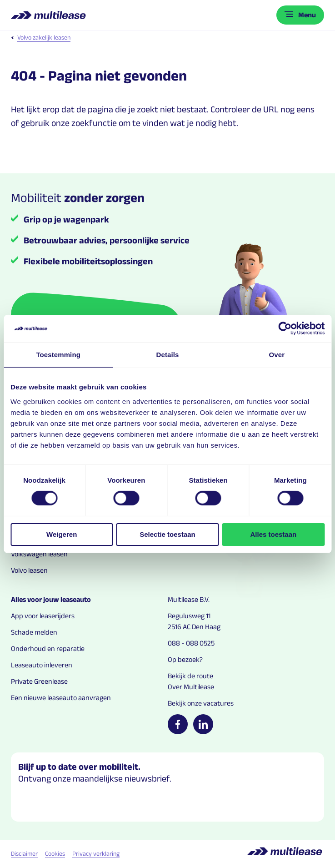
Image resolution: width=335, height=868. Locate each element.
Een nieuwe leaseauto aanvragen (61, 698)
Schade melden (34, 632)
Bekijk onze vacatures (201, 703)
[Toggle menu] (300, 15)
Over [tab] (277, 355)
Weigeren (62, 534)
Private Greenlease (39, 681)
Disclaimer (24, 853)
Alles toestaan (273, 534)
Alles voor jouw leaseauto (51, 599)
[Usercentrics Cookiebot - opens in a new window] (285, 328)
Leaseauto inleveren (42, 665)
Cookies (55, 853)
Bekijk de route (190, 676)
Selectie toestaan (167, 534)
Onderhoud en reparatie (48, 648)
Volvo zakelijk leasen (41, 37)
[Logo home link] (49, 15)
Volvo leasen (29, 570)
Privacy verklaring (96, 853)
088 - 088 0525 (191, 643)
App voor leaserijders (43, 616)
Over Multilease (191, 687)
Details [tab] (168, 355)
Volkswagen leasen (39, 554)
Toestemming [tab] (58, 355)
